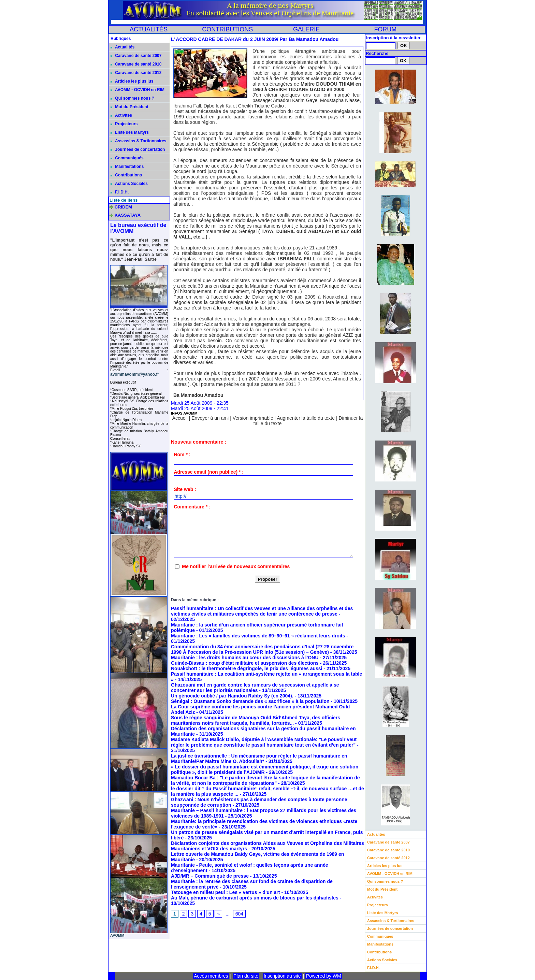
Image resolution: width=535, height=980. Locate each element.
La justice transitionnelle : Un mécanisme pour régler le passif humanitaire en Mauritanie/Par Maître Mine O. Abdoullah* (259, 759)
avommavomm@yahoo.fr (135, 374)
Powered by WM (324, 976)
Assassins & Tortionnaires (138, 141)
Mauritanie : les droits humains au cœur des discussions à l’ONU (245, 658)
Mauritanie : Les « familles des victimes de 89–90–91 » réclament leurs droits (258, 636)
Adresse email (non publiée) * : (209, 472)
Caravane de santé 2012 (136, 73)
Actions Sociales (129, 184)
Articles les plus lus (132, 81)
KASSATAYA (128, 215)
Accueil (180, 418)
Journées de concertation (138, 149)
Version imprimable (253, 418)
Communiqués (127, 158)
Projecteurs (124, 124)
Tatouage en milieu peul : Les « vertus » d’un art (225, 892)
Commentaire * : (192, 507)
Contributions (126, 175)
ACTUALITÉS (149, 29)
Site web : (185, 489)
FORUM (385, 29)
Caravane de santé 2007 (136, 56)
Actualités (122, 47)
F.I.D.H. (120, 192)
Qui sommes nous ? (132, 98)
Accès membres (211, 976)
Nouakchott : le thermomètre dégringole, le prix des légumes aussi (247, 668)
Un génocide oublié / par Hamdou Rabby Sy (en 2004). (232, 696)
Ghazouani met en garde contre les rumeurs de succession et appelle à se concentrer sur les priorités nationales (255, 688)
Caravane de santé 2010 (136, 64)
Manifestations (127, 167)
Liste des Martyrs (130, 132)
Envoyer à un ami (210, 418)
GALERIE (306, 29)
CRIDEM (123, 207)
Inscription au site (282, 976)
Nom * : (182, 455)
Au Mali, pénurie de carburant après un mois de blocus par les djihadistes (255, 898)
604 (239, 914)
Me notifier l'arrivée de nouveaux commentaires (236, 566)
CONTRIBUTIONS (227, 29)
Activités (121, 115)
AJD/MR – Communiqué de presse (210, 876)
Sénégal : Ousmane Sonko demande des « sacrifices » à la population (250, 701)
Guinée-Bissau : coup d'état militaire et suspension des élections (245, 663)
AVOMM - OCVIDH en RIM (138, 90)
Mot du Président (129, 107)
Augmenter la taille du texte (306, 418)
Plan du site (246, 976)
